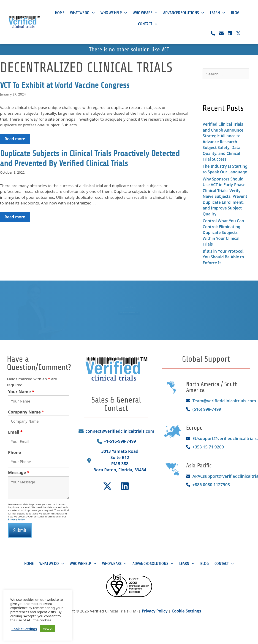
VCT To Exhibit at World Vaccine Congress (65, 85)
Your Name (21, 392)
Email (15, 432)
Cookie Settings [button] (186, 611)
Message (19, 472)
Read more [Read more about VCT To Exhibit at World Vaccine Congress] (15, 139)
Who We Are (145, 13)
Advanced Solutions (184, 13)
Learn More (129, 305)
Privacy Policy (16, 519)
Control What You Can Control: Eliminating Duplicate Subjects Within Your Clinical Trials (223, 232)
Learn (218, 13)
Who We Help (114, 13)
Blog (235, 13)
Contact (148, 24)
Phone (15, 452)
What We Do (82, 13)
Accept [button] (48, 628)
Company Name (26, 412)
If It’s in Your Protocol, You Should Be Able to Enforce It (224, 257)
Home (60, 13)
